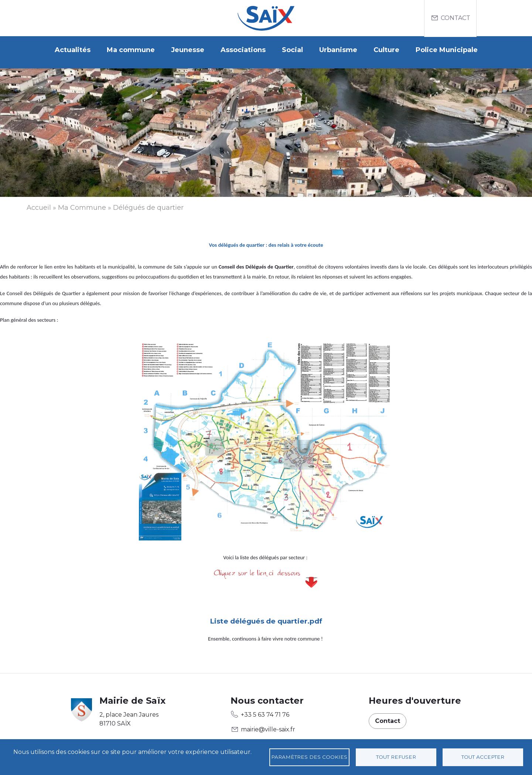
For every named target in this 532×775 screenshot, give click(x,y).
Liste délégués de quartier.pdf (266, 617)
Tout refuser (396, 757)
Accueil (39, 203)
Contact (456, 18)
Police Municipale (447, 50)
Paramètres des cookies (309, 757)
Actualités (73, 50)
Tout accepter (483, 757)
